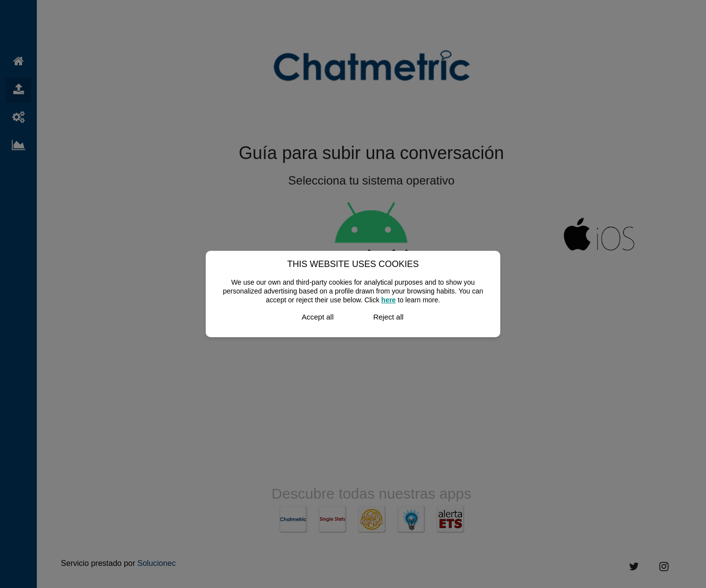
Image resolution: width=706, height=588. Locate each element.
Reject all (388, 317)
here (389, 300)
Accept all (317, 317)
